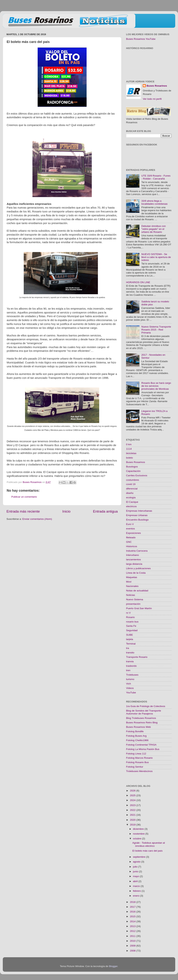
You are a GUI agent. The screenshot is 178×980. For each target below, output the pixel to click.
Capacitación (133, 471)
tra (128, 648)
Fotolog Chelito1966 (137, 740)
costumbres (133, 480)
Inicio (66, 511)
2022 (133, 810)
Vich (128, 684)
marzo (137, 886)
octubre (137, 839)
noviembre (139, 834)
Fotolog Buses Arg (136, 736)
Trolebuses (132, 675)
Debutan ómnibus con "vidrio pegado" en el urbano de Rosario (153, 229)
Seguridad (132, 630)
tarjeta (130, 639)
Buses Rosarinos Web (138, 727)
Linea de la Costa (136, 573)
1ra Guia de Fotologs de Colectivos (146, 706)
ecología (131, 497)
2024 (133, 800)
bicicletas (131, 453)
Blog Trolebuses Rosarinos (141, 718)
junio (136, 871)
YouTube (131, 693)
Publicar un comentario (24, 497)
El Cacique (132, 502)
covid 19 (131, 484)
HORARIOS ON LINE (138, 282)
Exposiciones (133, 533)
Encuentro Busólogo (137, 520)
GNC (129, 542)
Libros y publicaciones (138, 568)
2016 (133, 912)
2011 (133, 936)
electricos (131, 506)
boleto (130, 458)
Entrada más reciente (23, 511)
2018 (133, 902)
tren (128, 670)
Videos (130, 688)
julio (136, 867)
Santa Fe (131, 626)
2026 (133, 791)
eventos (130, 529)
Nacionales (132, 586)
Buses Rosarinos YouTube (141, 39)
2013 (133, 926)
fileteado (131, 537)
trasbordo (131, 666)
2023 (133, 805)
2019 (133, 825)
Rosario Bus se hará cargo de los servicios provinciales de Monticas (156, 386)
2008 (133, 951)
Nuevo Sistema (135, 599)
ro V (128, 613)
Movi (129, 582)
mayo (136, 876)
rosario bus (132, 622)
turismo (130, 679)
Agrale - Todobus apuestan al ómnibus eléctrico (149, 844)
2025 (133, 795)
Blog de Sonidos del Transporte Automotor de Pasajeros (144, 712)
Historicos (132, 546)
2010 (133, 941)
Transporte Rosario (137, 657)
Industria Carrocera (137, 551)
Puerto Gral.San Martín (139, 608)
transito (130, 653)
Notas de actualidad (137, 591)
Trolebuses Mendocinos (139, 771)
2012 (133, 931)
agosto (137, 862)
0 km (129, 444)
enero (136, 896)
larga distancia (134, 564)
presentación (133, 604)
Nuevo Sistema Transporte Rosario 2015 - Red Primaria (156, 330)
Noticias (131, 595)
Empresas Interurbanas (139, 511)
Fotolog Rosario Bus (137, 762)
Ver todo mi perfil (152, 99)
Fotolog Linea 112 (136, 754)
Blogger (113, 966)
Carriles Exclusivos (137, 475)
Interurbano (132, 555)
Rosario (130, 617)
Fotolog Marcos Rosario (139, 758)
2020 (133, 820)
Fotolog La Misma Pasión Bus (143, 749)
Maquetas (132, 577)
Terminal (131, 644)
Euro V (130, 524)
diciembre (139, 829)
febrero (137, 891)
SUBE (130, 635)
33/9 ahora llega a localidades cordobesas (154, 202)
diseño (130, 493)
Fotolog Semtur (135, 767)
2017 (133, 907)
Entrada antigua (105, 511)
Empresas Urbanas (137, 515)
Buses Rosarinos (157, 86)
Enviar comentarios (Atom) (37, 519)
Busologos (132, 467)
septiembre (140, 857)
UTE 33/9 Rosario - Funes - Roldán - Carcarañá (156, 177)
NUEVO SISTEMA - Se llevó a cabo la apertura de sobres (156, 257)
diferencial (132, 489)
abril (136, 881)
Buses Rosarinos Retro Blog (142, 723)
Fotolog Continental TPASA (141, 745)
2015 (133, 916)
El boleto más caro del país (147, 851)
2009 (133, 946)
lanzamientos (133, 559)
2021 (133, 815)
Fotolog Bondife (135, 731)
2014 (133, 921)
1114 (129, 449)
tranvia (130, 661)
